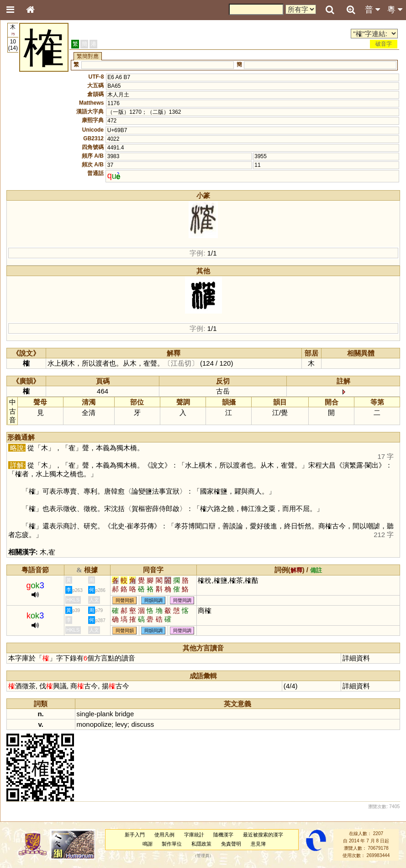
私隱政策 (201, 844)
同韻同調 (153, 600)
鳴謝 (148, 844)
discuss (142, 724)
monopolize (94, 724)
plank (105, 714)
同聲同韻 (125, 600)
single (86, 714)
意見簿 (258, 844)
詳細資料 (356, 658)
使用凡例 (164, 835)
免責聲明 (231, 844)
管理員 (203, 856)
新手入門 (135, 835)
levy (121, 724)
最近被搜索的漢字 (263, 835)
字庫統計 (194, 835)
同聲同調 (182, 600)
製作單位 (172, 844)
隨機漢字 (223, 835)
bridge (125, 714)
